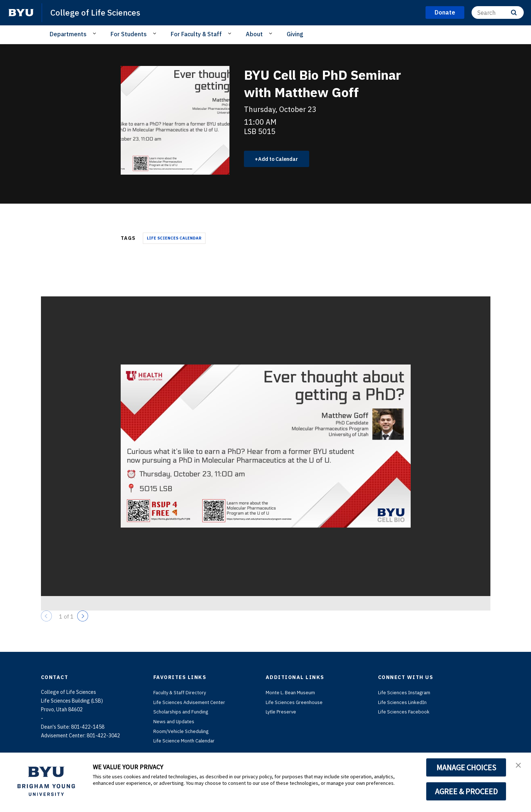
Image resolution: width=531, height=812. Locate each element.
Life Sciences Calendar (174, 239)
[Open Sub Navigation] (96, 34)
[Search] (498, 13)
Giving (295, 34)
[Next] (83, 617)
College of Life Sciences (98, 12)
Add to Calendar (282, 159)
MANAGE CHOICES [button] (466, 767)
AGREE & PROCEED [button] (466, 791)
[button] (519, 766)
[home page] (21, 13)
